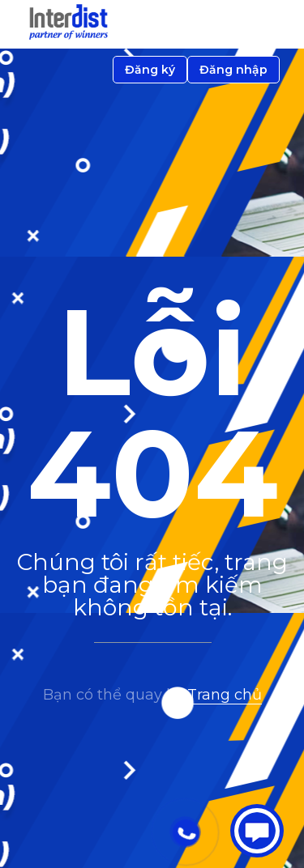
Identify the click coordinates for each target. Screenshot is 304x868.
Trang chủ (225, 695)
